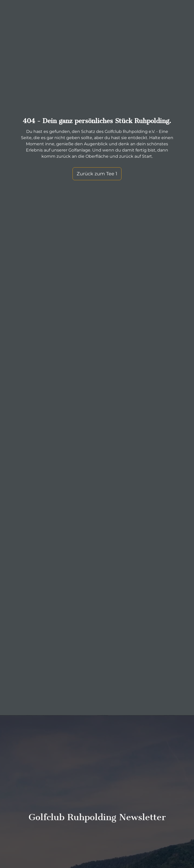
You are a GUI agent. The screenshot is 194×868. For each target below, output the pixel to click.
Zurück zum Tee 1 (97, 159)
